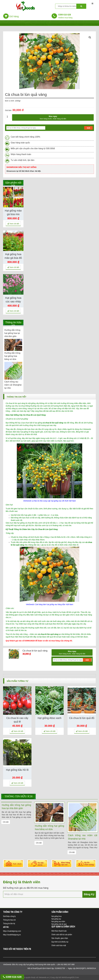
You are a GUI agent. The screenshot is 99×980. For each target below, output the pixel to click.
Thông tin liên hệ (9, 924)
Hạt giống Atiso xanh (49, 718)
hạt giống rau (56, 501)
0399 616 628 (12, 977)
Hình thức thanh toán (59, 931)
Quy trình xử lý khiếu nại (60, 942)
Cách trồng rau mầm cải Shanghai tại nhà (13, 385)
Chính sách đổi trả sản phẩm (62, 935)
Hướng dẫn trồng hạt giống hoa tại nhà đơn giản (12, 333)
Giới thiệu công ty (9, 916)
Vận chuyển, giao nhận (60, 938)
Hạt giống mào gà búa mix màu (13, 214)
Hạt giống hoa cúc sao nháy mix (13, 301)
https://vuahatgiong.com (12, 931)
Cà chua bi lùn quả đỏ (82, 718)
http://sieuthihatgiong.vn (12, 935)
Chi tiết (6, 822)
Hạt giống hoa (56, 916)
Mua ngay (53, 118)
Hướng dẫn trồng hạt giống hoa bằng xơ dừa (12, 356)
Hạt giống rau (56, 919)
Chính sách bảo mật (59, 945)
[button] (11, 17)
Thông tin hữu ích (18, 796)
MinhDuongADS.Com (70, 977)
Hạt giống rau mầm (58, 921)
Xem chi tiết (13, 224)
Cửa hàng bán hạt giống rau (46, 604)
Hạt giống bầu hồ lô (17, 770)
